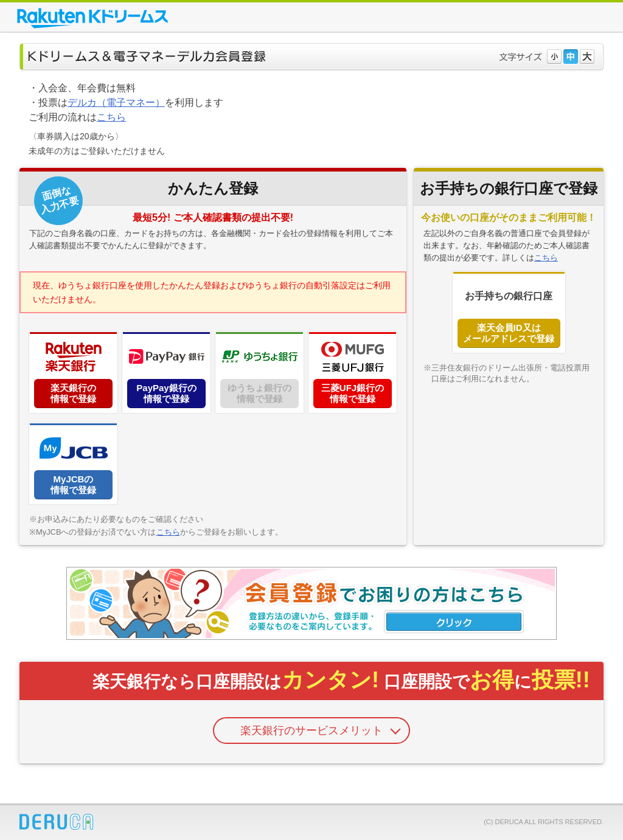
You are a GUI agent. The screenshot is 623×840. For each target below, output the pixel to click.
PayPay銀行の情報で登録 (166, 393)
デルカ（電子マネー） (116, 102)
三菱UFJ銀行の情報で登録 (353, 393)
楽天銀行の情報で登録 (73, 393)
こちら (111, 117)
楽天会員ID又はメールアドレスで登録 (509, 333)
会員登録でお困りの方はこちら (311, 603)
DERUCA (56, 822)
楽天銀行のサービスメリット (311, 731)
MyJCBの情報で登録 (73, 484)
